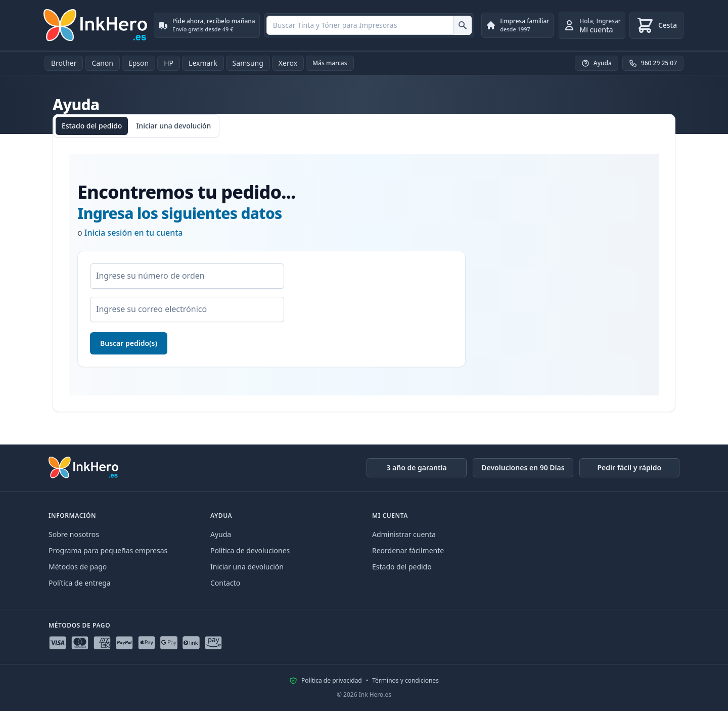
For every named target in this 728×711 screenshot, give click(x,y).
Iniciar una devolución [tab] (173, 126)
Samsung (248, 63)
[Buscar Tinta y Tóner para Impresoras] (462, 25)
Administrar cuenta (404, 534)
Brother (64, 63)
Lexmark (203, 63)
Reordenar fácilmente (408, 550)
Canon (102, 63)
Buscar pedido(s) (129, 343)
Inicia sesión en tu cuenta (134, 233)
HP (169, 63)
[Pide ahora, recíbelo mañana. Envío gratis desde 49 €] (207, 25)
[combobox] (369, 25)
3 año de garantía (416, 468)
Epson (139, 63)
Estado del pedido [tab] (92, 126)
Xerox (288, 63)
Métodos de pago (78, 567)
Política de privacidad (332, 681)
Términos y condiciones (405, 681)
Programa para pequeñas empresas (108, 550)
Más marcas (330, 63)
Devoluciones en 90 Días (523, 468)
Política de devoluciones (250, 550)
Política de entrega (80, 583)
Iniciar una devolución (247, 567)
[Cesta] (656, 25)
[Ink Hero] (96, 25)
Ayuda (221, 534)
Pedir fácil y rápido (629, 468)
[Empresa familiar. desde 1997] (517, 25)
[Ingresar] (592, 25)
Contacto (225, 583)
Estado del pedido (402, 567)
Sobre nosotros (74, 534)
